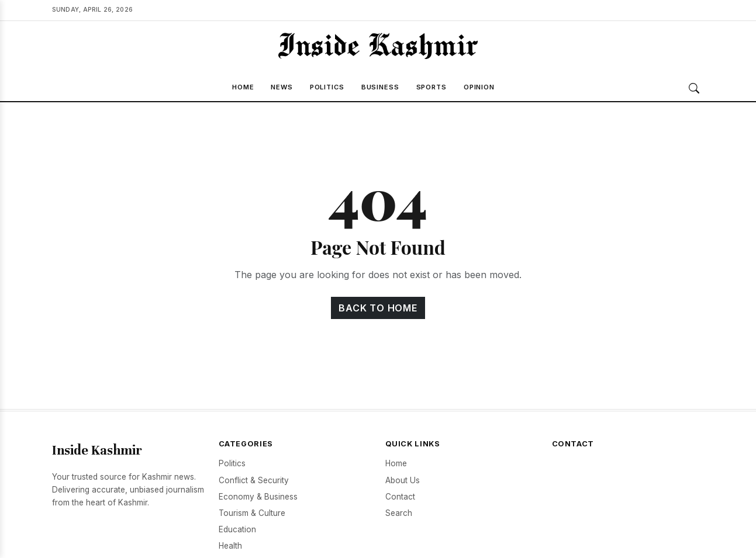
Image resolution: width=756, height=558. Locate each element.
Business (380, 87)
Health (230, 546)
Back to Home (378, 308)
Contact (400, 497)
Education (237, 529)
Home (243, 87)
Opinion (479, 87)
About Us (403, 480)
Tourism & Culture (252, 513)
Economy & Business (258, 497)
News (282, 87)
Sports (431, 87)
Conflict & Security (254, 480)
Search (399, 513)
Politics (327, 87)
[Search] (694, 88)
